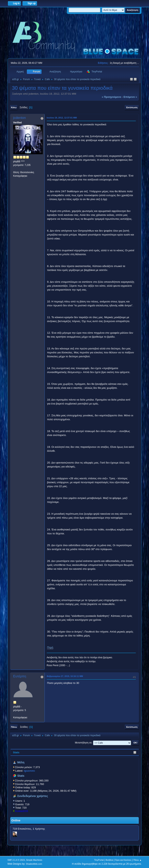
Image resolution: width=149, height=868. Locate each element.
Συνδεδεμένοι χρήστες (33, 796)
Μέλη (21, 762)
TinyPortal (99, 860)
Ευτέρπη (20, 676)
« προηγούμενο (111, 97)
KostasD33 (22, 811)
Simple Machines (34, 860)
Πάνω (14, 727)
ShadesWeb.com (34, 864)
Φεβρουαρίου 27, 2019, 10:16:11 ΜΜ (65, 676)
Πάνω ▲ (138, 860)
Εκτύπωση (132, 107)
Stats (16, 752)
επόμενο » (130, 97)
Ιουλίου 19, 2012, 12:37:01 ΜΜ (62, 118)
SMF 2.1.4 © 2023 (16, 860)
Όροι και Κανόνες (123, 860)
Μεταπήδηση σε (83, 743)
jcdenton (20, 118)
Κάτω (14, 107)
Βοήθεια (109, 860)
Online (16, 820)
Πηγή (50, 647)
